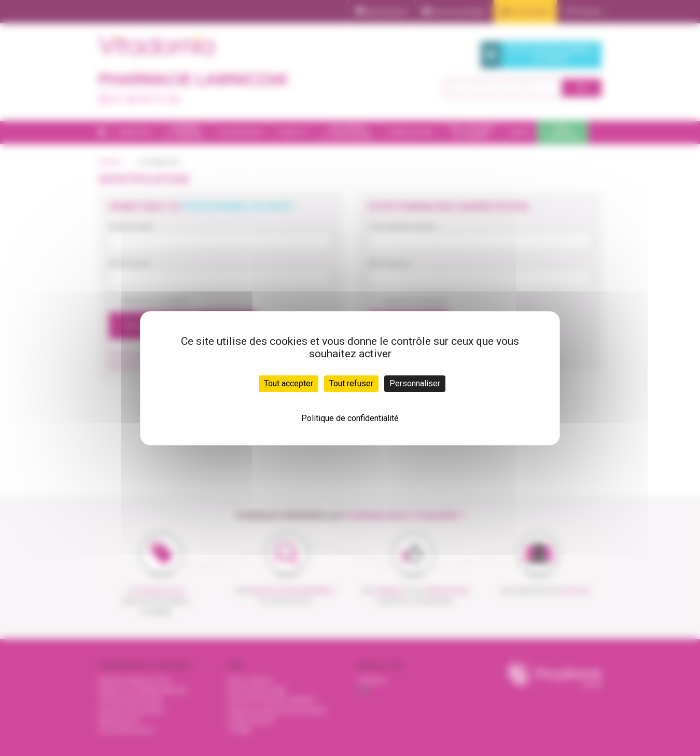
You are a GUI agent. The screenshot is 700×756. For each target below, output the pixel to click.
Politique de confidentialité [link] (350, 418)
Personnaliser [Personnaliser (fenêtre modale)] (415, 383)
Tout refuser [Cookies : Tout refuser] (351, 383)
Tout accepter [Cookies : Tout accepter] (289, 383)
